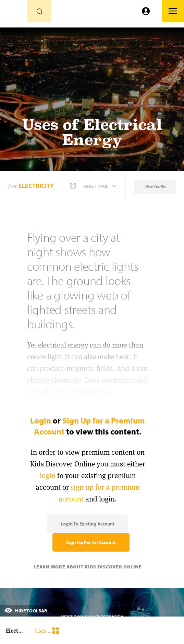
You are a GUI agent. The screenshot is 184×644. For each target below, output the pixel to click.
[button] (94, 186)
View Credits (155, 187)
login (48, 476)
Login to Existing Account (88, 524)
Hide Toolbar (26, 611)
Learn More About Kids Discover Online (88, 567)
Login (41, 420)
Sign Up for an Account (91, 542)
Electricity (36, 186)
